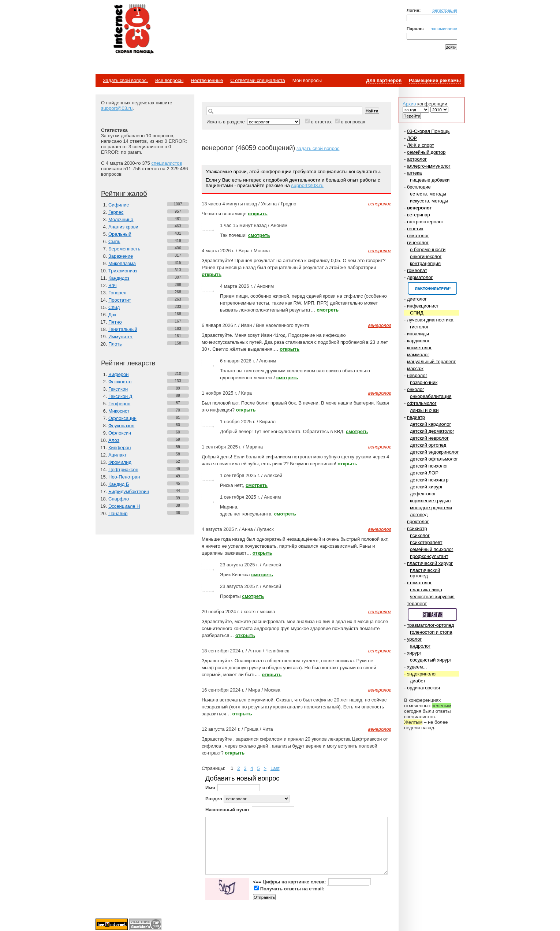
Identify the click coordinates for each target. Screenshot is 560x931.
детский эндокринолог (434, 452)
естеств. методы (428, 194)
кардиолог (418, 341)
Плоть (115, 344)
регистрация (445, 10)
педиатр (416, 417)
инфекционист (423, 306)
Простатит (120, 300)
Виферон (119, 374)
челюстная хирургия (432, 597)
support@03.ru (117, 108)
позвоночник (424, 382)
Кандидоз (119, 278)
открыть (258, 214)
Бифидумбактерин (129, 491)
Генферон (119, 404)
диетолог (417, 299)
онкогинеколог (426, 256)
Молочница (121, 219)
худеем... (417, 667)
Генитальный (123, 329)
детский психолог (429, 466)
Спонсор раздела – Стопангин (432, 615)
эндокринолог (422, 674)
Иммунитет (121, 337)
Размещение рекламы (435, 80)
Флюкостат (120, 382)
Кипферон (120, 448)
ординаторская (423, 688)
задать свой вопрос (318, 148)
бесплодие (419, 187)
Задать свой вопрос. (125, 80)
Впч (112, 285)
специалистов (167, 163)
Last (275, 768)
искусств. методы (429, 201)
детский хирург (426, 487)
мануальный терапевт (431, 362)
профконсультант (429, 556)
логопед (419, 515)
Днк (112, 315)
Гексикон (118, 389)
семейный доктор (426, 152)
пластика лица (426, 590)
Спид (114, 307)
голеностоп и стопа (431, 632)
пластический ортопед (425, 573)
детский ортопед (428, 445)
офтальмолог (422, 403)
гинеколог (418, 243)
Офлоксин (120, 433)
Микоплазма (122, 263)
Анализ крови (123, 227)
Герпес (116, 212)
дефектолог (423, 494)
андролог (420, 646)
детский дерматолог (432, 431)
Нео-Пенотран (124, 477)
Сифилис (119, 205)
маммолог (418, 355)
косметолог (419, 348)
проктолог (418, 522)
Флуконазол (121, 426)
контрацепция (425, 263)
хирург (414, 653)
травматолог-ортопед (431, 625)
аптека (415, 173)
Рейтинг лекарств (128, 363)
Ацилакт (117, 455)
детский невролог (429, 438)
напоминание (444, 28)
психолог (420, 535)
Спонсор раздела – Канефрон (432, 288)
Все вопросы (169, 80)
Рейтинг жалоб (124, 194)
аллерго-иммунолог (429, 166)
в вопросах (353, 122)
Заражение (121, 256)
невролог (417, 375)
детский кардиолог (430, 424)
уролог (414, 639)
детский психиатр (429, 480)
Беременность (124, 249)
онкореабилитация (431, 396)
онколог (416, 389)
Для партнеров (384, 80)
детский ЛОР (424, 473)
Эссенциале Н (124, 506)
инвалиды (418, 334)
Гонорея (117, 293)
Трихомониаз (123, 271)
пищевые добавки (430, 180)
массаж (415, 368)
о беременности (428, 249)
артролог (417, 159)
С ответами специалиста (257, 80)
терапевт (417, 604)
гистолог (419, 327)
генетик (415, 229)
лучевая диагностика (430, 320)
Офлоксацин (122, 418)
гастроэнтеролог (425, 222)
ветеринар (419, 215)
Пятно (115, 322)
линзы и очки (424, 410)
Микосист (119, 411)
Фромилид (120, 462)
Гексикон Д (120, 396)
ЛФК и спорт (421, 145)
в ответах (322, 122)
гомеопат (417, 270)
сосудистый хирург (431, 660)
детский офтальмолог (434, 459)
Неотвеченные (207, 80)
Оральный (120, 234)
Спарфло (119, 499)
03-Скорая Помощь (428, 131)
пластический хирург (430, 563)
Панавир (118, 513)
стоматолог (419, 583)
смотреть (259, 235)
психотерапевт (426, 542)
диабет (418, 681)
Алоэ (114, 440)
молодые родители (431, 508)
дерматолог (420, 277)
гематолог (418, 236)
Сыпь (114, 241)
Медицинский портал (133, 30)
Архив (409, 104)
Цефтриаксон (123, 470)
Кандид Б (119, 484)
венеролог (419, 208)
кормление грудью (430, 501)
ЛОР (412, 138)
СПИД (417, 313)
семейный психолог (432, 549)
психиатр (417, 528)
